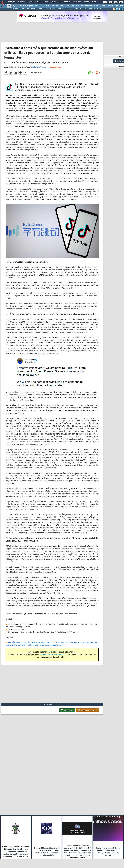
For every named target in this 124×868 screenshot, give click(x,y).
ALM (47, 6)
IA (43, 6)
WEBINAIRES (32, 9)
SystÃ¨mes (119, 6)
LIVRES (41, 9)
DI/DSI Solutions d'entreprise (23, 6)
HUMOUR (98, 9)
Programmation (86, 6)
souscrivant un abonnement (53, 655)
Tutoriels (22, 2)
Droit (86, 2)
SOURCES (68, 9)
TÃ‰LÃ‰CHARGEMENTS (54, 9)
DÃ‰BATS (77, 9)
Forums (11, 2)
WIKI (85, 9)
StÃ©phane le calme (38, 67)
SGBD (96, 6)
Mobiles (110, 6)
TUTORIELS (16, 9)
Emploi (67, 2)
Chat (45, 2)
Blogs (38, 2)
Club (94, 2)
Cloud (37, 6)
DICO (90, 9)
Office (103, 6)
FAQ (31, 2)
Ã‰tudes (77, 2)
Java (62, 6)
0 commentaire (55, 67)
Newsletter (56, 2)
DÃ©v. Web (70, 6)
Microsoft (55, 6)
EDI (77, 6)
